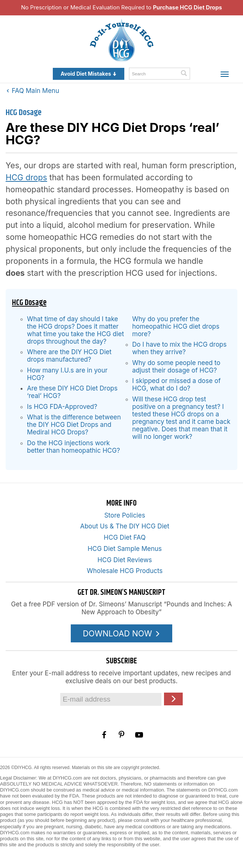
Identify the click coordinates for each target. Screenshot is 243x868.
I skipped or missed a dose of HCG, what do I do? (176, 385)
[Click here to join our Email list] (173, 699)
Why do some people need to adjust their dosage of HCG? (176, 367)
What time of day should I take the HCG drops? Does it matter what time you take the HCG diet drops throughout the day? (75, 330)
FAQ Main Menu (33, 91)
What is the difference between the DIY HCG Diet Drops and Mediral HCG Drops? (74, 425)
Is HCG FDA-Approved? (62, 407)
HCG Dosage (24, 113)
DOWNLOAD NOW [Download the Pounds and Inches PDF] (121, 633)
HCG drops (26, 177)
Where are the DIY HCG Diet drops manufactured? (69, 356)
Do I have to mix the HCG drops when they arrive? (179, 348)
